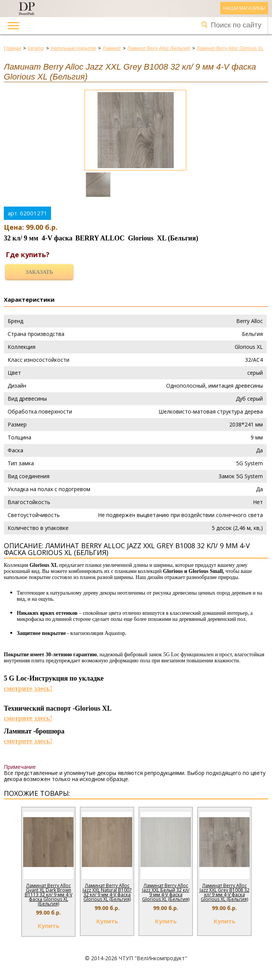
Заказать (39, 272)
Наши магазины (244, 8)
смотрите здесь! (28, 689)
